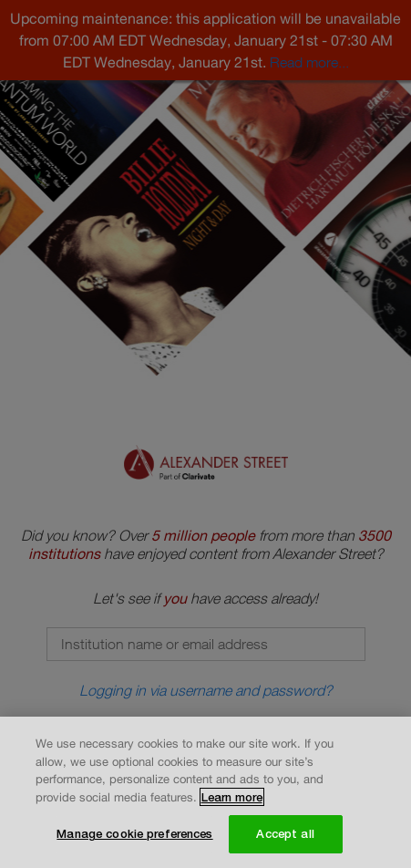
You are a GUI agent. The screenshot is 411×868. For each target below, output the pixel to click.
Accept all (285, 834)
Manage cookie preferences (134, 834)
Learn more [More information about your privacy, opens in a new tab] (232, 798)
